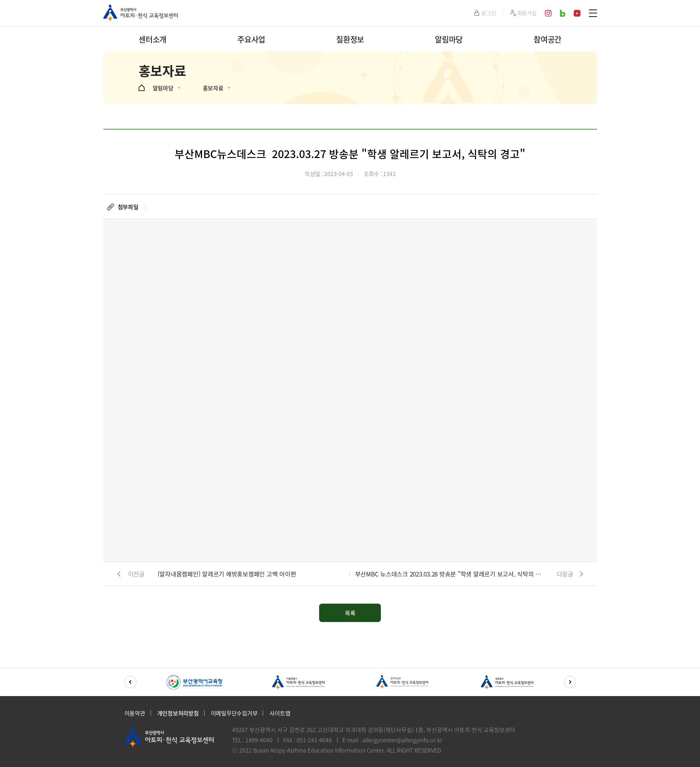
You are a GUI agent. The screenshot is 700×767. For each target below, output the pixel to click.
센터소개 (153, 39)
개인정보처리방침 (178, 713)
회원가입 (527, 13)
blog (563, 13)
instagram (548, 13)
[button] (130, 682)
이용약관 (135, 713)
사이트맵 (280, 713)
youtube (577, 13)
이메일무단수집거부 (234, 713)
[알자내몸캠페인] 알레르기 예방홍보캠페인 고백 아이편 (227, 574)
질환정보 (350, 39)
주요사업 (251, 39)
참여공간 (547, 39)
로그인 (489, 13)
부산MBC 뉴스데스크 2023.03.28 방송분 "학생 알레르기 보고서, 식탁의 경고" (449, 574)
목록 (350, 613)
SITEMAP (593, 13)
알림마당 (449, 39)
